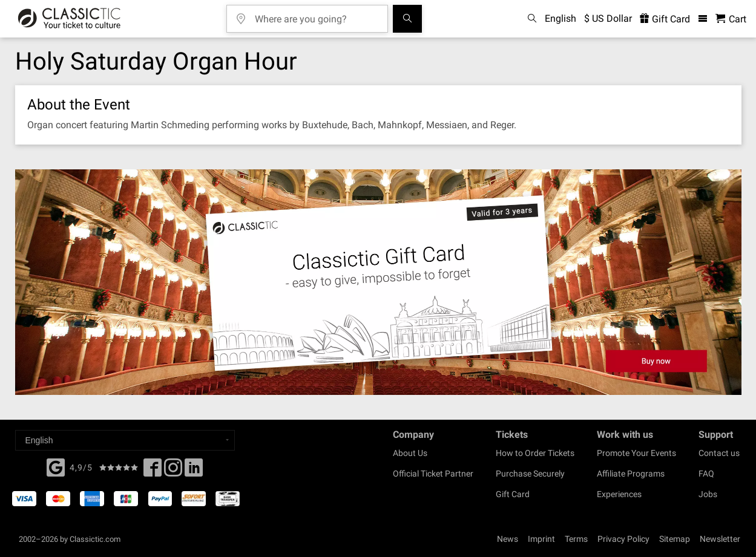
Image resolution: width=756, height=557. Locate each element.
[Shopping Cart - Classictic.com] (731, 19)
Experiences (619, 494)
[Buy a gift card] (378, 282)
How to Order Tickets (535, 453)
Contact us (719, 453)
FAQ (706, 474)
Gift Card (513, 494)
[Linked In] (194, 471)
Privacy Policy (623, 539)
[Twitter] (173, 471)
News (508, 539)
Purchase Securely (530, 474)
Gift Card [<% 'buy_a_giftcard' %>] (665, 19)
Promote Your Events (636, 453)
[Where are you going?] (316, 15)
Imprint (541, 539)
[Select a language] (125, 440)
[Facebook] (56, 466)
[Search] (407, 19)
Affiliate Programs (631, 474)
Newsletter (720, 539)
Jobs (708, 494)
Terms (576, 539)
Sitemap (675, 539)
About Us (410, 453)
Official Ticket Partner (433, 474)
